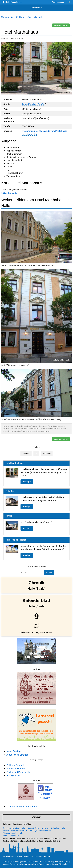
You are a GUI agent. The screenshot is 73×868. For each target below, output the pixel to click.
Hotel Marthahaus (40, 17)
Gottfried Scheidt (15, 765)
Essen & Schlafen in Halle (38, 828)
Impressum (15, 836)
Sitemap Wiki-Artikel (60, 864)
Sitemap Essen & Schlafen (37, 862)
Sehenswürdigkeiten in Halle (14, 828)
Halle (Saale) (13, 776)
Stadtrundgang (58, 2)
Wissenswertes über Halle (13, 833)
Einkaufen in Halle (58, 828)
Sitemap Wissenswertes (42, 864)
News (5, 836)
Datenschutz (29, 856)
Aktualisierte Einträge (17, 755)
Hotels (29, 17)
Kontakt (47, 856)
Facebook (26, 454)
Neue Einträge (14, 751)
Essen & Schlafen (18, 17)
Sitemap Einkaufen (55, 862)
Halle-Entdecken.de (12, 2)
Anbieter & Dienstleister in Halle (15, 831)
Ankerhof (10, 491)
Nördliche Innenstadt (16, 540)
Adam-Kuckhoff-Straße (33, 104)
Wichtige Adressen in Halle (41, 831)
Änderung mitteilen (61, 25)
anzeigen (27, 482)
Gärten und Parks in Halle (19, 772)
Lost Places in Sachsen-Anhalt (22, 807)
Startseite (5, 17)
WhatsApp (47, 454)
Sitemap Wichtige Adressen (21, 864)
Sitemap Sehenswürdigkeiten (14, 862)
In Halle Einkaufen (16, 769)
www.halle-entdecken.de (12, 856)
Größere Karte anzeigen (10, 193)
